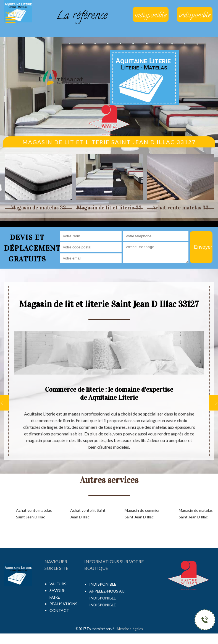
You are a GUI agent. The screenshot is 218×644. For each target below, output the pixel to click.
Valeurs (58, 584)
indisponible (103, 598)
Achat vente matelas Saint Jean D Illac (34, 514)
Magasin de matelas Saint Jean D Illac (196, 514)
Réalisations (63, 604)
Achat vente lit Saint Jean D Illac (88, 514)
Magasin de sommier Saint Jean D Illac (142, 514)
